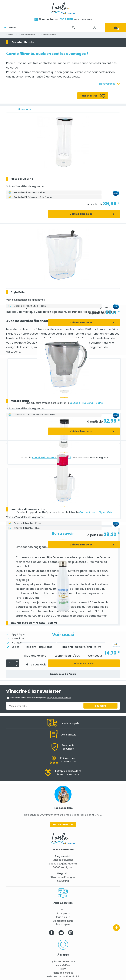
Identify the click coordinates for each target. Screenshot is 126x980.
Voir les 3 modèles (81, 431)
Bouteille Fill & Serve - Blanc (30, 193)
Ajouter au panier (84, 663)
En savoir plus (107, 84)
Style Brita (18, 292)
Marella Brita (20, 401)
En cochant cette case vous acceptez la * (41, 698)
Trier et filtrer (89, 96)
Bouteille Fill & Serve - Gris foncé (33, 197)
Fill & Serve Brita (22, 179)
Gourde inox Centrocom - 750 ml (34, 623)
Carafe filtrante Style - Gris (30, 306)
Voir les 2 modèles (81, 214)
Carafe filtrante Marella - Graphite (34, 415)
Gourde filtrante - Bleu (27, 528)
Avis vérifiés (63, 965)
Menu (12, 27)
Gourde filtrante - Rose (27, 523)
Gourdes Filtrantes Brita (28, 509)
